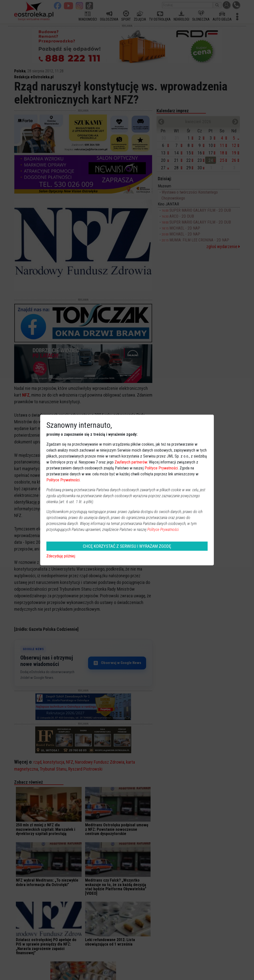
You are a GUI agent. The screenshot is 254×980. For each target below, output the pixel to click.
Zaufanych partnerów (131, 462)
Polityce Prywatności (161, 468)
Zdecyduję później (61, 556)
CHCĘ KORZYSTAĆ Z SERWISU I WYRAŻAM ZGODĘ (127, 546)
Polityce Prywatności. (163, 530)
